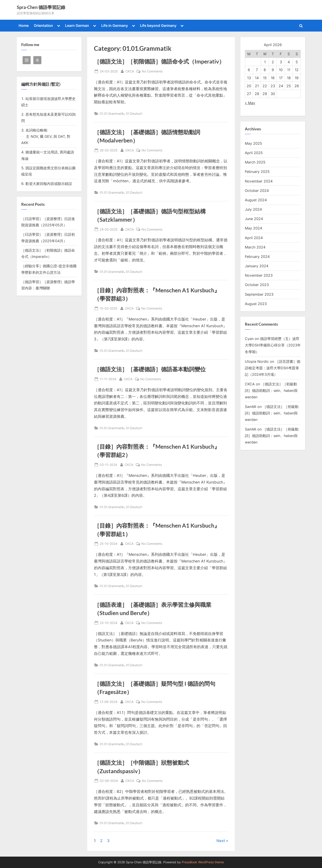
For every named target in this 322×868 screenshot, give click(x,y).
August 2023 (256, 304)
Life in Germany (115, 25)
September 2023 (259, 294)
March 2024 (255, 247)
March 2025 (255, 162)
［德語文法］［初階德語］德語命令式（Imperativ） (159, 61)
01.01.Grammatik (112, 114)
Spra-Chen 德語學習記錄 (41, 7)
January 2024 (257, 266)
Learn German (77, 25)
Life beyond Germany (158, 25)
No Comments (152, 71)
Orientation (43, 25)
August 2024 (256, 200)
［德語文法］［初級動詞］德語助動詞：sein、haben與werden (271, 390)
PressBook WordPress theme (203, 862)
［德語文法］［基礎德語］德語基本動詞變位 (150, 369)
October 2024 (257, 191)
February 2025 (257, 172)
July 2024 (253, 209)
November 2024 (259, 181)
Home (24, 25)
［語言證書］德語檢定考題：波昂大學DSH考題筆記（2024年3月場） (273, 368)
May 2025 (253, 143)
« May (250, 103)
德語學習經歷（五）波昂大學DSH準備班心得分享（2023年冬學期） (273, 345)
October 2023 (257, 285)
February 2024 (257, 257)
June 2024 (254, 219)
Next (221, 841)
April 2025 (254, 153)
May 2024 (253, 228)
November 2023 (259, 275)
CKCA (130, 71)
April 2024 (254, 238)
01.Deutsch (134, 114)
